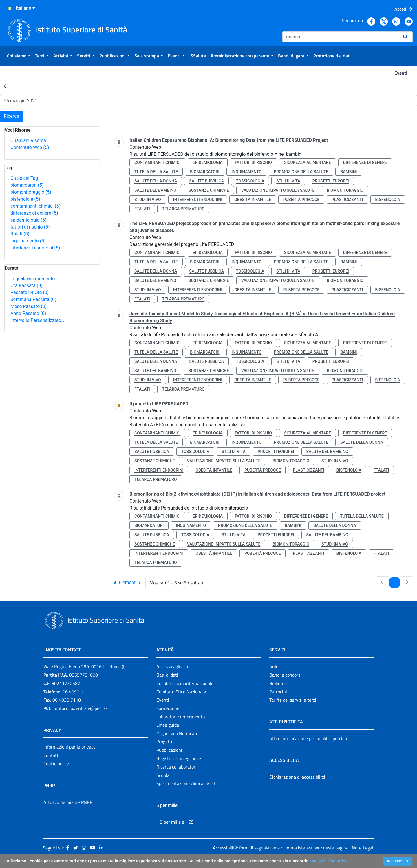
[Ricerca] (340, 37)
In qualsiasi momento (33, 279)
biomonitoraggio (31, 192)
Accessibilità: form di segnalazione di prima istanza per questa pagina (281, 848)
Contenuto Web (30, 147)
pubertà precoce (301, 200)
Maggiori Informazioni (329, 861)
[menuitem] (19, 56)
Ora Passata (26, 286)
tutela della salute (156, 172)
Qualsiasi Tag (24, 178)
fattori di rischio (30, 227)
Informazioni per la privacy (69, 747)
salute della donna (156, 181)
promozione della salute (301, 172)
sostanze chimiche (209, 190)
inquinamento (28, 241)
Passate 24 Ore (30, 292)
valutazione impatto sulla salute (278, 190)
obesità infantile (253, 200)
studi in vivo (148, 200)
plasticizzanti (347, 200)
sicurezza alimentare (308, 162)
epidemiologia (29, 220)
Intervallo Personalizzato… (37, 320)
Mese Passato (29, 306)
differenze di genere (34, 213)
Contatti (52, 755)
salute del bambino (155, 190)
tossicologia (250, 181)
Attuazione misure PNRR (68, 802)
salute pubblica (206, 181)
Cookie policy (56, 764)
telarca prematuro (183, 209)
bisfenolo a (25, 199)
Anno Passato (28, 313)
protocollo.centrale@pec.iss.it (82, 708)
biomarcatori (27, 185)
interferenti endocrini (35, 248)
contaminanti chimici (35, 206)
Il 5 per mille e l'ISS (175, 822)
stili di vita (288, 181)
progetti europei (331, 181)
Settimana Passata (33, 299)
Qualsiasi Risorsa (28, 141)
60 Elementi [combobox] (129, 583)
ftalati (20, 234)
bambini (349, 172)
